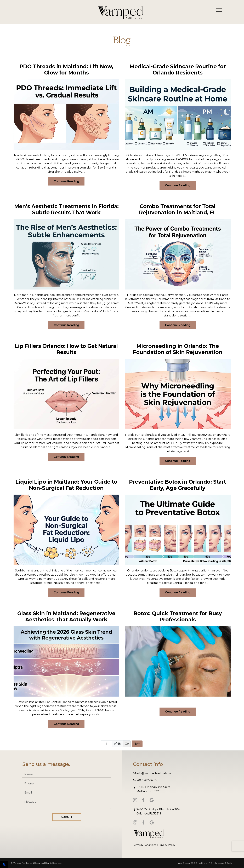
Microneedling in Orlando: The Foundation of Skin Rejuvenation (178, 349)
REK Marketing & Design (221, 863)
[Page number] (106, 744)
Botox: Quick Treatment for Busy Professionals (178, 617)
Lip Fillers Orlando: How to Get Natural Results (66, 349)
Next (137, 744)
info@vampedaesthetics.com (155, 773)
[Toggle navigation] (219, 10)
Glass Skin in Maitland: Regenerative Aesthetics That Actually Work (66, 617)
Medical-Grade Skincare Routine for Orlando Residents (178, 70)
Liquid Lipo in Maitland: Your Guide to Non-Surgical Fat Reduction (66, 485)
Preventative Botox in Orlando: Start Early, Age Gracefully (178, 485)
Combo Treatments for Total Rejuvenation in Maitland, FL (178, 210)
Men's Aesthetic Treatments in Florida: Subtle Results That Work (66, 210)
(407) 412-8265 (145, 780)
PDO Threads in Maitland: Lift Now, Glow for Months (66, 70)
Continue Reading (66, 181)
